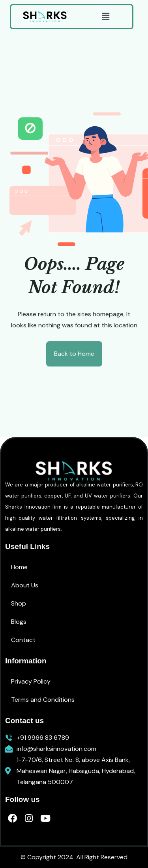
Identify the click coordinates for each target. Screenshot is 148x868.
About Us (25, 585)
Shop (19, 603)
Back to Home (74, 354)
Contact (23, 640)
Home (19, 567)
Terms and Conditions (43, 700)
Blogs (19, 622)
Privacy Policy (31, 681)
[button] (105, 17)
